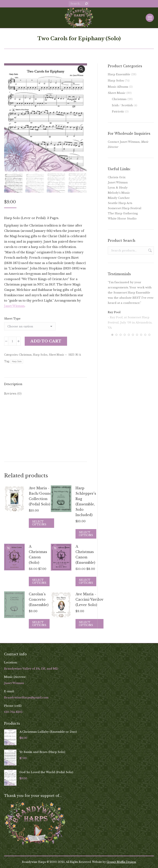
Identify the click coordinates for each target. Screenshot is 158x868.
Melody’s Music (119, 193)
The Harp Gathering (123, 213)
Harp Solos (40, 355)
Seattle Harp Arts (120, 203)
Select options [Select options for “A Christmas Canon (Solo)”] (39, 581)
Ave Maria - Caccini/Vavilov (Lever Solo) (89, 599)
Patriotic (118, 111)
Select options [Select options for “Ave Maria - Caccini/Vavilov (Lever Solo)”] (86, 624)
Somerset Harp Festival (125, 208)
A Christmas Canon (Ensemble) (85, 554)
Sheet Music (57, 355)
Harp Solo (17, 361)
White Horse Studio (122, 219)
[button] (81, 69)
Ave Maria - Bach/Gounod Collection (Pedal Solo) (41, 496)
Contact (113, 142)
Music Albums (118, 87)
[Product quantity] (12, 341)
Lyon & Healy (118, 188)
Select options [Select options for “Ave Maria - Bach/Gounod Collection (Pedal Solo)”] (39, 523)
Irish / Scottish (122, 105)
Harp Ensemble (119, 74)
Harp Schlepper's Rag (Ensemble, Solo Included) (86, 501)
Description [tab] (13, 384)
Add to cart (46, 341)
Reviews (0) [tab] (13, 394)
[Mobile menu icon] (150, 18)
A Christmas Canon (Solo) (38, 554)
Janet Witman (14, 306)
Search (150, 250)
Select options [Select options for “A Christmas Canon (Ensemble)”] (86, 581)
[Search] (79, 4)
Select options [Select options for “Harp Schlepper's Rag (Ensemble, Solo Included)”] (86, 534)
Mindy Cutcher (119, 198)
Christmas (25, 355)
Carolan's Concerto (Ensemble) (39, 599)
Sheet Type (12, 319)
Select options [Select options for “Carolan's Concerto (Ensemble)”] (39, 624)
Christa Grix (117, 177)
